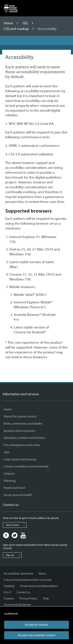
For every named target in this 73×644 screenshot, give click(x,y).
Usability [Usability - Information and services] (9, 586)
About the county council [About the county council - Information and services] (20, 416)
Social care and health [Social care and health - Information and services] (18, 495)
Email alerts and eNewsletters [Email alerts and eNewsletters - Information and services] (39, 586)
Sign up (14, 555)
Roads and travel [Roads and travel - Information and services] (15, 488)
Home (9, 23)
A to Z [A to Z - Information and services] (7, 592)
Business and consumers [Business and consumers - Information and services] (19, 431)
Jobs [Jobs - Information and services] (7, 452)
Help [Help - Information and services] (46, 598)
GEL (26, 23)
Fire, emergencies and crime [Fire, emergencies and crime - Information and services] (22, 445)
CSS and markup (17, 29)
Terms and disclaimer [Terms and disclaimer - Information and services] (17, 605)
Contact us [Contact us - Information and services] (23, 592)
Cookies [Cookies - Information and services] (9, 598)
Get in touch (16, 525)
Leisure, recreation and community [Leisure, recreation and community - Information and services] (26, 466)
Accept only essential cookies (37, 635)
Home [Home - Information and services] (8, 409)
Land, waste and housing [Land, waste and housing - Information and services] (20, 459)
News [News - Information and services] (42, 574)
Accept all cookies (36, 625)
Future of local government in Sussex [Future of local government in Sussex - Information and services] (28, 580)
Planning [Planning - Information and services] (10, 481)
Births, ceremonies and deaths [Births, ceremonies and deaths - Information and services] (23, 424)
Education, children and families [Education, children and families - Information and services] (24, 438)
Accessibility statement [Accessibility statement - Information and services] (18, 574)
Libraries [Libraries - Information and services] (9, 474)
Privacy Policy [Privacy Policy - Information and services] (28, 598)
